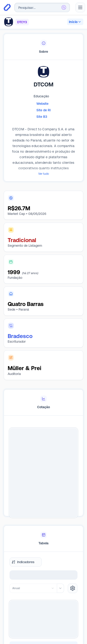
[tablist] (43, 47)
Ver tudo (44, 174)
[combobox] (42, 7)
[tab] (43, 47)
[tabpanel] (43, 128)
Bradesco (20, 336)
